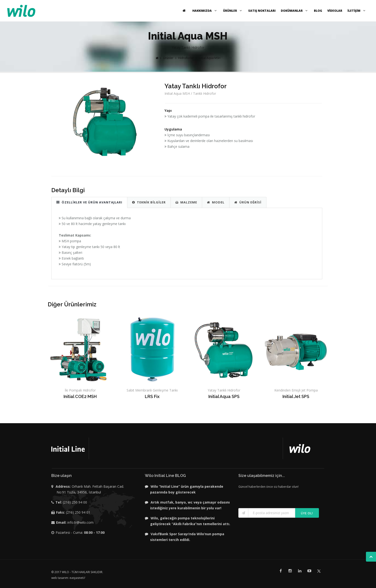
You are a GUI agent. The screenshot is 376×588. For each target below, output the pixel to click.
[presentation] (266, 497)
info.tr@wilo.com (80, 522)
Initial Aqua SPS (224, 396)
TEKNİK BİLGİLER (149, 202)
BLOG (318, 11)
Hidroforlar (186, 58)
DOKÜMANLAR (295, 11)
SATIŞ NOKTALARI (262, 11)
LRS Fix (152, 396)
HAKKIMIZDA (205, 11)
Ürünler (168, 58)
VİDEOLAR (335, 11)
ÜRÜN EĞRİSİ (248, 202)
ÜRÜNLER (233, 11)
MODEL (216, 202)
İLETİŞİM (357, 11)
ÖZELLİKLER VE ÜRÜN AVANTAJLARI (89, 202)
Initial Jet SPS (296, 396)
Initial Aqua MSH (209, 58)
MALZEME (186, 202)
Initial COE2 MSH (80, 396)
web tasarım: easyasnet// (68, 578)
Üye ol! (307, 513)
